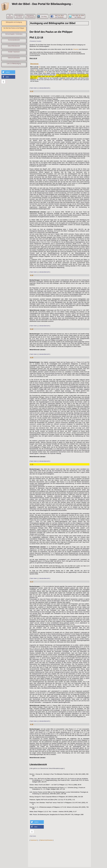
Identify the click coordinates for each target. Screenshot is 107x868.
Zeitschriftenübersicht (14, 46)
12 (39, 67)
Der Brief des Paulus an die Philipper (14, 28)
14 (45, 72)
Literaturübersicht (44, 88)
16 (57, 75)
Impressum (34, 840)
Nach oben (34, 88)
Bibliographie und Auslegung (14, 22)
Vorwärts (39, 41)
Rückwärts (33, 41)
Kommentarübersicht (14, 40)
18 (63, 80)
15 (69, 72)
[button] (8, 72)
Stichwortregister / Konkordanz (14, 34)
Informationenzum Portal (19, 16)
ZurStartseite (10, 16)
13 (36, 70)
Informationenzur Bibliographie (30, 16)
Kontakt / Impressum (14, 52)
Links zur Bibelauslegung (14, 64)
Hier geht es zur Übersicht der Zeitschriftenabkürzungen (47, 768)
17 (38, 78)
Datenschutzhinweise (14, 58)
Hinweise (76, 49)
